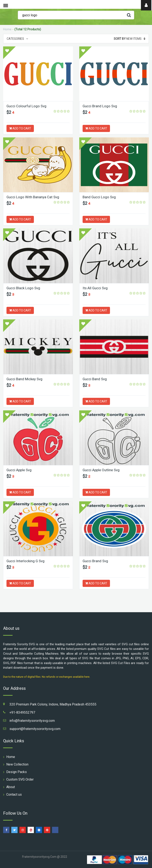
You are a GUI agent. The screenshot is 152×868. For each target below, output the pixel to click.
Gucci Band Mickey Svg (25, 379)
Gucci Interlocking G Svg (26, 561)
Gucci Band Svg (95, 379)
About (11, 787)
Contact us (14, 794)
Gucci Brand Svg (95, 561)
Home (7, 29)
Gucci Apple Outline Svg (101, 470)
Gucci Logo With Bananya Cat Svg (33, 197)
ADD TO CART (20, 128)
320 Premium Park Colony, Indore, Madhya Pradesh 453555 (53, 704)
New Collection (17, 764)
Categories (17, 39)
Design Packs (17, 772)
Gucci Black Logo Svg (23, 288)
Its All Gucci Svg (95, 288)
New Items (130, 39)
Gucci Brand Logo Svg (100, 106)
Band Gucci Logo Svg (99, 197)
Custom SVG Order (20, 779)
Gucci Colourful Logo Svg (27, 106)
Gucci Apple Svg (19, 470)
